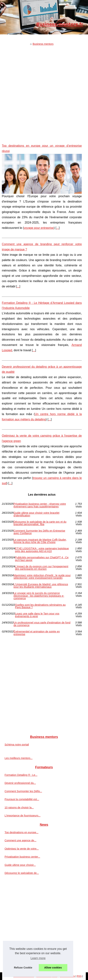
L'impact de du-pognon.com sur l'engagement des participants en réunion (42, 568)
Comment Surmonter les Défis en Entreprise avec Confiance (39, 532)
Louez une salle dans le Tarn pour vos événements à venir (37, 615)
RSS (79, 976)
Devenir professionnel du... (20, 783)
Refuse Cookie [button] (23, 968)
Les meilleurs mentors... (19, 758)
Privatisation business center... (22, 857)
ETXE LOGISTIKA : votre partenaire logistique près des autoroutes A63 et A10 (42, 550)
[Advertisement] (44, 92)
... (58, 228)
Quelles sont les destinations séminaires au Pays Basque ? (40, 606)
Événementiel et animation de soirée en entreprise (37, 633)
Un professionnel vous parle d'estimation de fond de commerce (42, 624)
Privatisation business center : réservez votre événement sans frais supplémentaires (40, 505)
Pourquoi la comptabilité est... (22, 799)
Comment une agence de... (20, 840)
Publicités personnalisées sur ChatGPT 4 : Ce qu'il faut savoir (42, 559)
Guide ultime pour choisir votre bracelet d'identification (36, 514)
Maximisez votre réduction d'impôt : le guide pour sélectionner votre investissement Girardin (42, 577)
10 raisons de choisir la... (19, 807)
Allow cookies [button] (53, 968)
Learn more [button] (38, 958)
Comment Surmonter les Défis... (23, 791)
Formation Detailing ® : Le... (21, 775)
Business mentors (43, 44)
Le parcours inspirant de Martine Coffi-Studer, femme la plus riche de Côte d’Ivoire (40, 541)
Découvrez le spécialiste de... (22, 873)
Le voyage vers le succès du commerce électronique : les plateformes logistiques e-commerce (39, 596)
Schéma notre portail (17, 745)
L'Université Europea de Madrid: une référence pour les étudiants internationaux (41, 586)
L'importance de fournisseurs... (23, 816)
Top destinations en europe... (21, 832)
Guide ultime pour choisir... (20, 865)
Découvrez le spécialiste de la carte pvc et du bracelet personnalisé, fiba (40, 523)
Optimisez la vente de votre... (22, 849)
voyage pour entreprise (39, 228)
